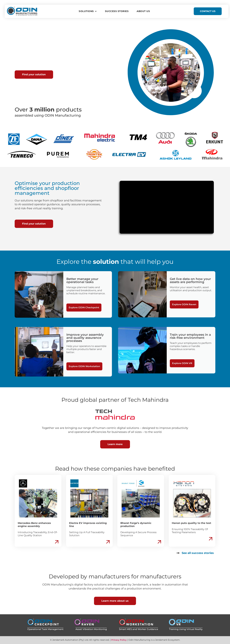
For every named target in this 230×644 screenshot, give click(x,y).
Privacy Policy (119, 640)
